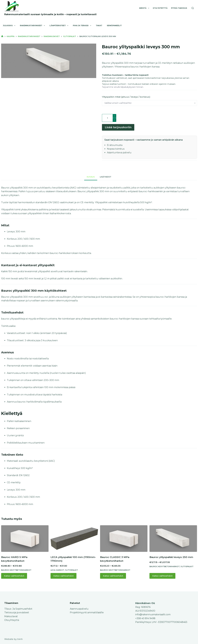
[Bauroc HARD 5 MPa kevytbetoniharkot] (25, 540)
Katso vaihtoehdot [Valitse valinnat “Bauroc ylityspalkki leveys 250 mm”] (162, 577)
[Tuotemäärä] (109, 118)
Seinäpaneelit (114, 26)
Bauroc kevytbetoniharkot (16, 571)
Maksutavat (11, 616)
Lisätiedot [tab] (106, 178)
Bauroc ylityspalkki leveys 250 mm (171, 559)
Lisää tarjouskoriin (118, 128)
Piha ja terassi (83, 26)
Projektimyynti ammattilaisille (87, 612)
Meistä (145, 8)
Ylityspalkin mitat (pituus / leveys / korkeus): (126, 97)
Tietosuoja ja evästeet (17, 612)
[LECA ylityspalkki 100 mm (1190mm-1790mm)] (74, 540)
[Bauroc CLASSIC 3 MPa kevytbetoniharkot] (124, 540)
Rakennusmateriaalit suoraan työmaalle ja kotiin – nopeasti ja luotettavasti (50, 14)
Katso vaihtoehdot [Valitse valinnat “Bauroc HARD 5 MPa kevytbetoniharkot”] (14, 577)
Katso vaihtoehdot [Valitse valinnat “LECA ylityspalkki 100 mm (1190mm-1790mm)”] (63, 577)
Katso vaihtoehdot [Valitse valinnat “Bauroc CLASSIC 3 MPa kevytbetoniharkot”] (113, 577)
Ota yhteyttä (160, 8)
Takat (99, 26)
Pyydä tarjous (179, 8)
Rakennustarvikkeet (33, 26)
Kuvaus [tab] (91, 178)
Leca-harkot (57, 571)
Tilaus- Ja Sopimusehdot (18, 609)
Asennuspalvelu (79, 609)
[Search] (193, 8)
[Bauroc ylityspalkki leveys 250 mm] (173, 540)
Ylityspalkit (71, 571)
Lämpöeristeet (59, 26)
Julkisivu (10, 26)
